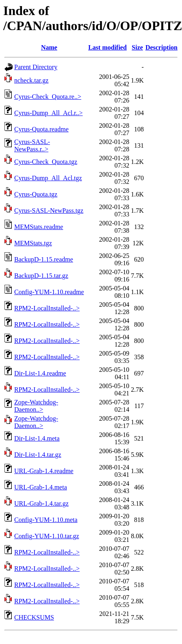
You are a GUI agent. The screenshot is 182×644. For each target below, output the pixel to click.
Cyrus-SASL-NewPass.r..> (32, 145)
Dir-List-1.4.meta (37, 438)
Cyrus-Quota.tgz (36, 194)
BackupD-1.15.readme (44, 259)
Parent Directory (36, 67)
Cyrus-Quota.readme (41, 129)
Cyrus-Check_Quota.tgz (46, 162)
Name (49, 47)
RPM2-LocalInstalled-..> (47, 308)
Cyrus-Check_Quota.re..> (48, 97)
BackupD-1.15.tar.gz (41, 276)
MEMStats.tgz (33, 243)
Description (161, 47)
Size (137, 47)
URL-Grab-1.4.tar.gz (41, 503)
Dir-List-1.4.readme (40, 373)
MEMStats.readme (39, 227)
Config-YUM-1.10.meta (46, 520)
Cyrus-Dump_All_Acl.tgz (48, 178)
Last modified (107, 47)
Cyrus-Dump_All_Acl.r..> (49, 113)
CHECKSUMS (34, 617)
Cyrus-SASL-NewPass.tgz (49, 211)
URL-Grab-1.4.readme (44, 471)
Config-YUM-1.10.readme (49, 292)
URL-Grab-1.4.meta (41, 487)
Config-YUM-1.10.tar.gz (47, 536)
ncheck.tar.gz (31, 80)
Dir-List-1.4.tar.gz (38, 455)
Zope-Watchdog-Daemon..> (36, 406)
